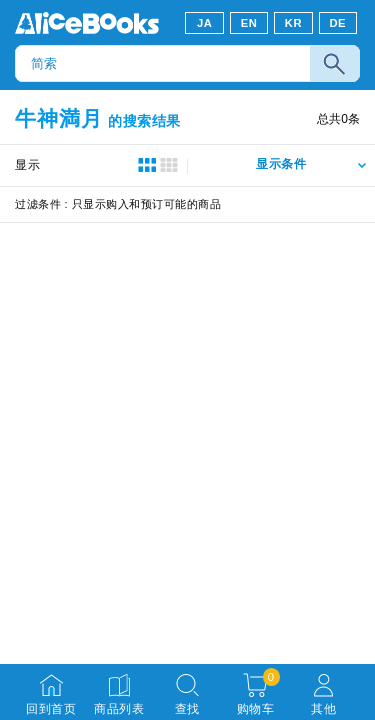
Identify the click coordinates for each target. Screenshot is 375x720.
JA (204, 23)
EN (249, 23)
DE (338, 23)
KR (293, 23)
